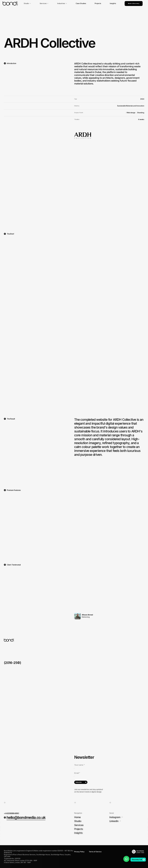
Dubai (143, 853)
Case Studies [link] (81, 3)
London (138, 853)
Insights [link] (113, 3)
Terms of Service (95, 852)
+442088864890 (11, 813)
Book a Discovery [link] (134, 3)
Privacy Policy (79, 852)
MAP (35, 860)
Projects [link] (98, 3)
